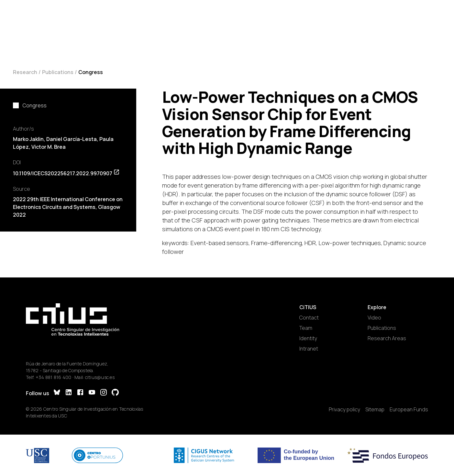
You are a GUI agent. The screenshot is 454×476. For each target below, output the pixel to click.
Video (374, 318)
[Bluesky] (57, 393)
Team (306, 328)
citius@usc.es (100, 377)
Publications (58, 72)
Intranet (309, 349)
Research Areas (387, 338)
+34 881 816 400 (54, 377)
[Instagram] (104, 393)
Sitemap (375, 409)
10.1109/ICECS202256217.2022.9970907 (66, 173)
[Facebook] (80, 393)
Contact (309, 318)
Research (25, 72)
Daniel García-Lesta (72, 139)
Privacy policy (344, 409)
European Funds (409, 409)
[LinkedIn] (69, 393)
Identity (308, 338)
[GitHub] (115, 393)
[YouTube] (92, 393)
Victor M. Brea (49, 147)
